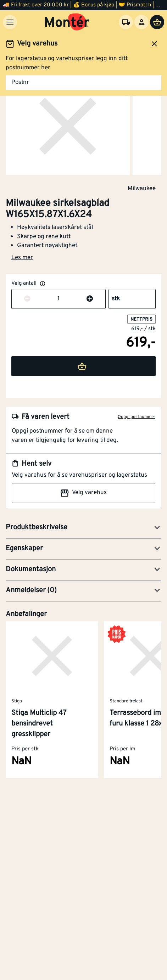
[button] (83, 528)
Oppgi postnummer (137, 417)
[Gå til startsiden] (67, 22)
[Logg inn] (141, 22)
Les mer (22, 258)
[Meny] (10, 22)
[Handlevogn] (157, 22)
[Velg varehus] (126, 22)
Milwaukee (142, 188)
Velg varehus (83, 493)
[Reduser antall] (27, 299)
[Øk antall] (90, 299)
